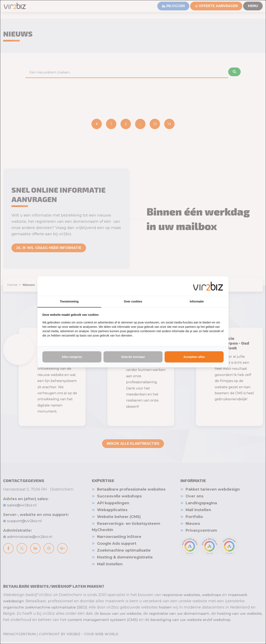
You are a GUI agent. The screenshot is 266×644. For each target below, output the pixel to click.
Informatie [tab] (197, 302)
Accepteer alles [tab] (194, 357)
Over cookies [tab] (133, 302)
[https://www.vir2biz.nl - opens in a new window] (208, 286)
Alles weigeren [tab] (72, 357)
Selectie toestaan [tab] (133, 357)
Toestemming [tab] (69, 302)
